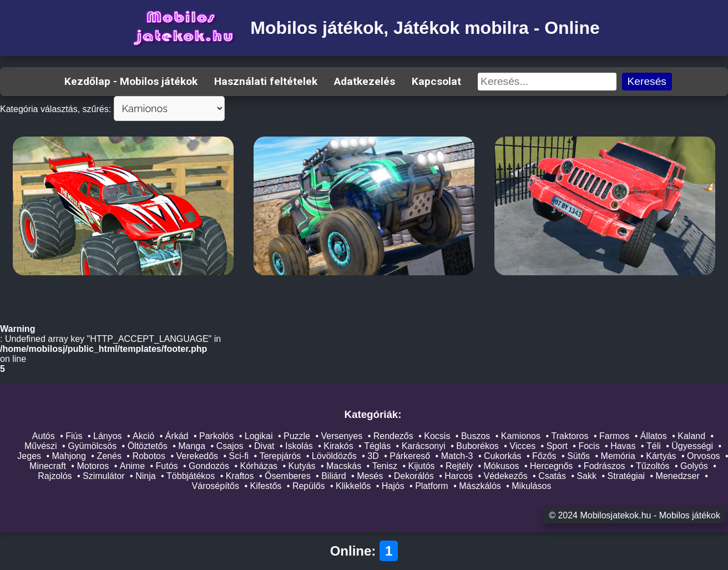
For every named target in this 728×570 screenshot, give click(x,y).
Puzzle (297, 436)
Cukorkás (503, 456)
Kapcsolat (436, 81)
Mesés (370, 476)
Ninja (145, 476)
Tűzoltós (653, 466)
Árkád (177, 436)
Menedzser (678, 476)
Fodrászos (605, 466)
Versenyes (342, 436)
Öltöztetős (148, 446)
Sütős (578, 456)
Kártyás (661, 456)
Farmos (614, 436)
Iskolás (299, 446)
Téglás (377, 446)
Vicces (522, 446)
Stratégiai (626, 476)
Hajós (393, 486)
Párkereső (410, 456)
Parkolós (216, 436)
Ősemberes (288, 476)
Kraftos (240, 476)
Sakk (587, 476)
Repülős (309, 486)
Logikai (259, 436)
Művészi (41, 446)
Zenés (109, 456)
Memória (618, 456)
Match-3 (457, 456)
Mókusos (501, 466)
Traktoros (570, 436)
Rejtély (459, 466)
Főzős (544, 456)
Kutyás (302, 466)
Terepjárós (280, 456)
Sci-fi (239, 456)
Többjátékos (191, 476)
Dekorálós (414, 476)
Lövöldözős (334, 456)
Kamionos (521, 436)
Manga (192, 446)
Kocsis (437, 436)
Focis (589, 446)
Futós (167, 466)
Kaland (691, 436)
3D (373, 456)
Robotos (149, 456)
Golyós (694, 466)
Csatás (552, 476)
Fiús (74, 436)
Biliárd (333, 476)
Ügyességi (692, 446)
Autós (44, 436)
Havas (623, 446)
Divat (264, 446)
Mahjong (69, 456)
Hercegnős (551, 466)
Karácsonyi (424, 446)
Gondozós (209, 466)
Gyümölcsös (92, 446)
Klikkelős (353, 486)
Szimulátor (104, 476)
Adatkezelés (365, 81)
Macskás (344, 466)
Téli (654, 446)
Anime (132, 466)
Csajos (230, 446)
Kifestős (266, 486)
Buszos (476, 436)
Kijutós (422, 466)
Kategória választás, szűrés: (55, 109)
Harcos (459, 476)
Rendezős (393, 436)
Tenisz (385, 466)
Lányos (108, 436)
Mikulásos (531, 486)
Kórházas (259, 466)
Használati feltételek (266, 81)
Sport (557, 446)
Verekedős (197, 456)
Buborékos (477, 446)
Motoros (93, 466)
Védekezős (505, 476)
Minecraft (48, 466)
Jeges (29, 456)
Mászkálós (480, 486)
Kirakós (338, 446)
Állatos (654, 436)
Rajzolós (55, 476)
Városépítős (216, 486)
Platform (432, 486)
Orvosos (704, 456)
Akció (143, 436)
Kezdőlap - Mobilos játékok (131, 81)
